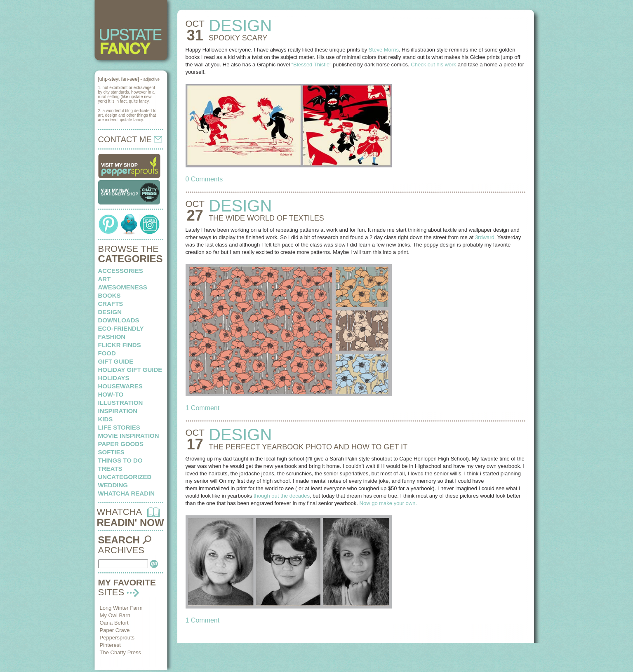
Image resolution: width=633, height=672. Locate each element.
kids (106, 419)
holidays (114, 378)
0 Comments (204, 179)
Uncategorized (125, 477)
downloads (119, 320)
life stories (119, 427)
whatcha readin (126, 493)
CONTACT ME (130, 139)
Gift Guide (116, 361)
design (110, 312)
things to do (120, 460)
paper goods (121, 444)
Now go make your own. (388, 503)
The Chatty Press (120, 652)
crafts (111, 304)
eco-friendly (121, 328)
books (109, 295)
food (107, 353)
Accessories (121, 271)
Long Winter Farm (121, 608)
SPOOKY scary (238, 38)
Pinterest (110, 645)
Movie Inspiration (129, 436)
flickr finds (120, 345)
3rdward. (486, 237)
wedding (113, 485)
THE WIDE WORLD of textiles (266, 218)
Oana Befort (114, 623)
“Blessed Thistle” (312, 65)
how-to (111, 394)
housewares (120, 386)
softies (111, 452)
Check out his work (433, 65)
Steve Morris (384, 50)
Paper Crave (115, 630)
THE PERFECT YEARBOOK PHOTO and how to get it (308, 447)
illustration (121, 403)
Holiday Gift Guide (130, 370)
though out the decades (282, 496)
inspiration (118, 411)
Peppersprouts (117, 638)
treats (110, 469)
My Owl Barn (115, 615)
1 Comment (203, 408)
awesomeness (123, 287)
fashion (112, 337)
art (105, 279)
